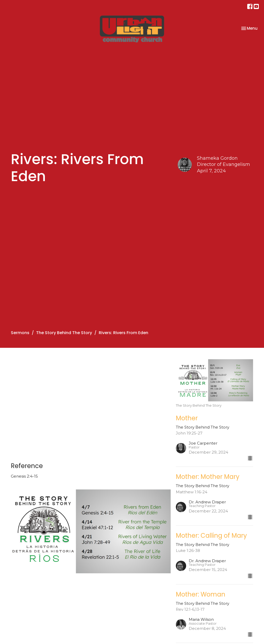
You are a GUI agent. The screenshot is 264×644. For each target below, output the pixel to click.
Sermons (20, 333)
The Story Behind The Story (64, 333)
